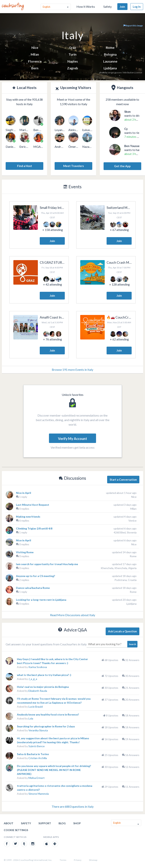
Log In (137, 7)
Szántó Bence (37, 746)
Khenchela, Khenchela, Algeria (119, 568)
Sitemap (93, 860)
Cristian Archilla (38, 758)
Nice (35, 48)
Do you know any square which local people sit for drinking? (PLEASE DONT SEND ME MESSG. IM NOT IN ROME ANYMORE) (54, 770)
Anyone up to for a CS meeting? (35, 576)
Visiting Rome (25, 552)
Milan (35, 54)
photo (102, 72)
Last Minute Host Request (33, 505)
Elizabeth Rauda (38, 691)
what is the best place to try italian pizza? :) (44, 675)
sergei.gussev (115, 72)
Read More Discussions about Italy (73, 615)
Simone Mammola (39, 794)
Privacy (78, 860)
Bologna (110, 54)
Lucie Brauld (36, 707)
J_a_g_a (33, 679)
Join (122, 7)
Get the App (122, 166)
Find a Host (25, 166)
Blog (62, 823)
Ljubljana (110, 68)
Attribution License (133, 72)
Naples (73, 61)
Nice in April (24, 493)
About (9, 823)
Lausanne (110, 61)
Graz (72, 48)
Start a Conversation (123, 480)
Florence (35, 61)
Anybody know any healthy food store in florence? (48, 714)
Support (45, 823)
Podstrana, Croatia (126, 580)
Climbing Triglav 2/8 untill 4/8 (34, 528)
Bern (35, 68)
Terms (63, 860)
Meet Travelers (74, 166)
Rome (110, 48)
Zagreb (72, 68)
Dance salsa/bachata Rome (33, 588)
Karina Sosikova (38, 667)
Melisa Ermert (37, 778)
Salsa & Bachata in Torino (33, 754)
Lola (31, 718)
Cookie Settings (16, 830)
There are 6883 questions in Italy (73, 806)
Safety (108, 7)
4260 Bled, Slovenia (125, 532)
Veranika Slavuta (38, 730)
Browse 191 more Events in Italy (72, 370)
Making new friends (28, 517)
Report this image (133, 26)
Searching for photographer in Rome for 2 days (46, 726)
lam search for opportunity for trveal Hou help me (47, 564)
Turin (72, 54)
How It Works (86, 7)
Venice (132, 521)
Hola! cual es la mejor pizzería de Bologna (43, 687)
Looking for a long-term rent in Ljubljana (41, 600)
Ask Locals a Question (122, 631)
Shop (77, 823)
